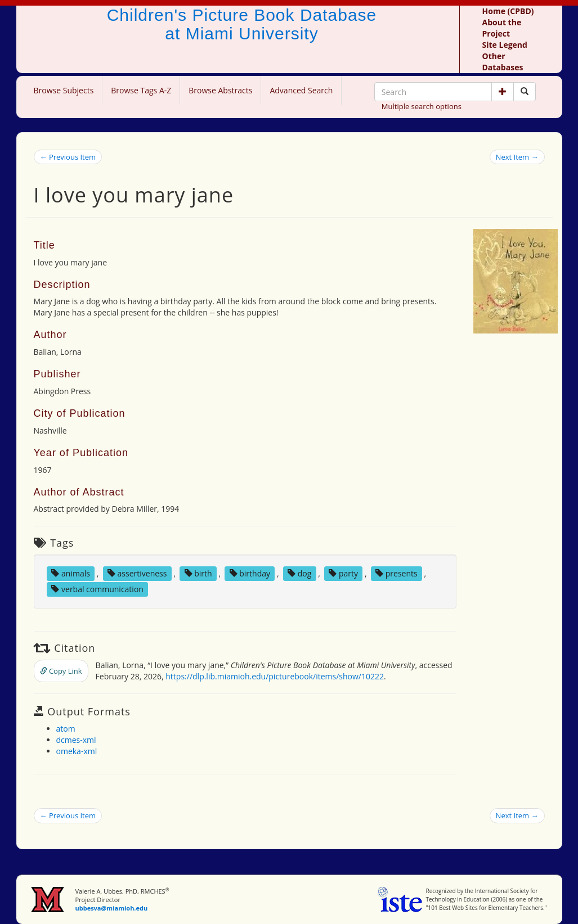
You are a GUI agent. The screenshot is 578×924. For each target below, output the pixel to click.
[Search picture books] (525, 92)
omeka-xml (77, 751)
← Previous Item (68, 157)
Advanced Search (301, 90)
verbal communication (97, 589)
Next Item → (517, 157)
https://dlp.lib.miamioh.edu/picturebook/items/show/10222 (275, 676)
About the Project (502, 28)
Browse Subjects (64, 90)
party (343, 573)
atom (66, 729)
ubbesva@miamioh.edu (111, 908)
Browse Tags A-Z (141, 90)
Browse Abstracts (220, 90)
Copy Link (61, 671)
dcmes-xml (76, 740)
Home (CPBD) (508, 11)
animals (71, 573)
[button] (503, 92)
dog (299, 573)
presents (396, 573)
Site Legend (505, 45)
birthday (250, 573)
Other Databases (503, 62)
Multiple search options (422, 106)
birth (198, 573)
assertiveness (137, 573)
